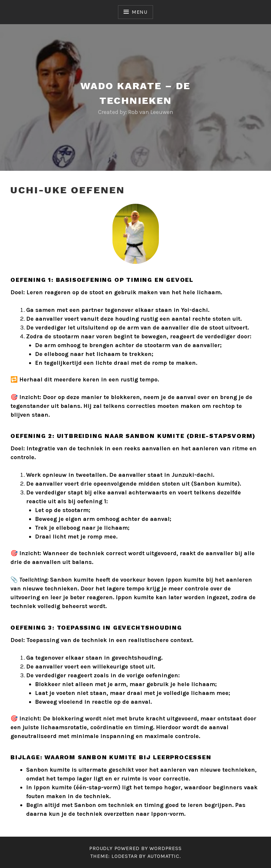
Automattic (163, 856)
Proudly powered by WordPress (135, 848)
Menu (140, 12)
